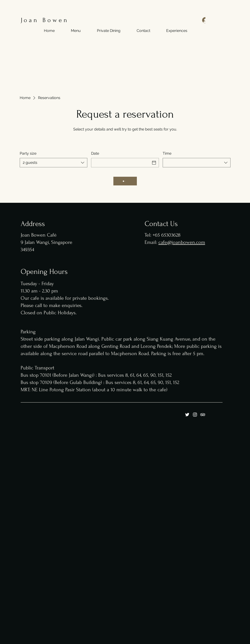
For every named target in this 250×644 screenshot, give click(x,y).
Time (167, 153)
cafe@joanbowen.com (182, 242)
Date (95, 153)
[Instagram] (195, 415)
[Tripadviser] (203, 415)
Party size (28, 153)
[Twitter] (187, 415)
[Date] (121, 163)
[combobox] (54, 163)
